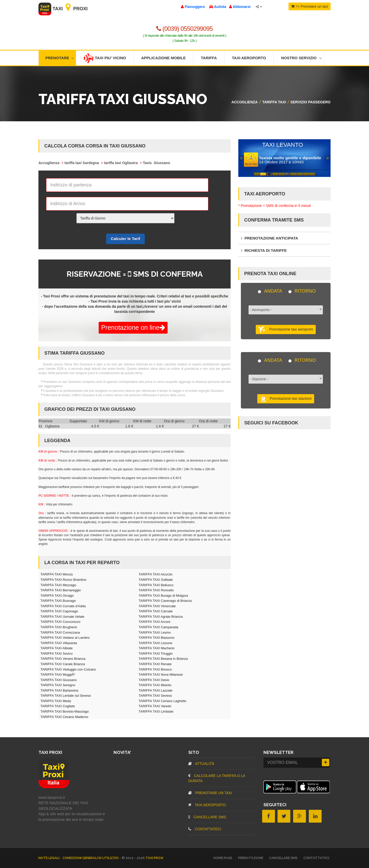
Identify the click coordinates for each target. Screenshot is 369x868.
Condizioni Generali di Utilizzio (91, 858)
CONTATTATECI (205, 829)
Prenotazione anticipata (269, 238)
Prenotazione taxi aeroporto (286, 330)
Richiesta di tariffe (264, 250)
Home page (223, 858)
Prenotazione (251, 858)
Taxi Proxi (63, 9)
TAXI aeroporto (207, 805)
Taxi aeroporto (249, 58)
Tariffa (209, 58)
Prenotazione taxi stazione (286, 399)
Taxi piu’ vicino (105, 58)
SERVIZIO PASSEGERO (310, 102)
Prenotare (60, 58)
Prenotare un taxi (210, 793)
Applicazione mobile (163, 58)
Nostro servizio (301, 58)
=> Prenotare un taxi (310, 6)
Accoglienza (245, 102)
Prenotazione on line (133, 327)
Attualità (201, 764)
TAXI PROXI (154, 858)
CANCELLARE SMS (207, 817)
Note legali (49, 858)
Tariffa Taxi (274, 102)
